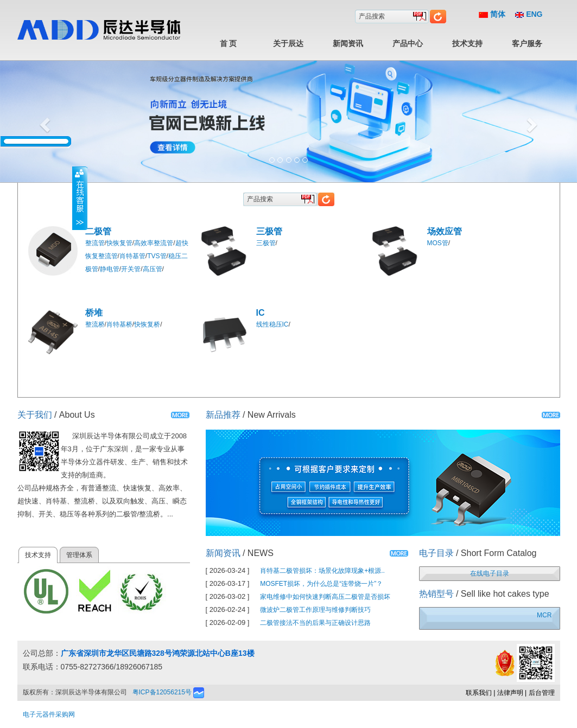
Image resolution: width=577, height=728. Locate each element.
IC (261, 313)
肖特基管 (132, 256)
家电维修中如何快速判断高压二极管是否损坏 (325, 597)
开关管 (131, 269)
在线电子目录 (490, 573)
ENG (529, 14)
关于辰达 (288, 43)
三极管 (269, 231)
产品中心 (408, 43)
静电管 (110, 269)
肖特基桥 (119, 324)
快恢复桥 (147, 324)
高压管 (153, 269)
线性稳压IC (272, 324)
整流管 (95, 243)
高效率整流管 (154, 243)
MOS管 (438, 243)
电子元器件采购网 (49, 714)
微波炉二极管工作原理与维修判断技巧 (315, 610)
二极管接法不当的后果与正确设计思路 (315, 623)
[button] (43, 122)
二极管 (98, 231)
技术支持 (467, 43)
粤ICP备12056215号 (162, 692)
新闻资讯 (348, 43)
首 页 (229, 43)
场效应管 (445, 231)
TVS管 (157, 256)
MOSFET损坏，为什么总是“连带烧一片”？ (321, 584)
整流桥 (95, 324)
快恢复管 (119, 243)
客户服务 (527, 43)
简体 (492, 14)
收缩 (80, 198)
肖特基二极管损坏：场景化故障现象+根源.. (322, 571)
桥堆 (94, 313)
